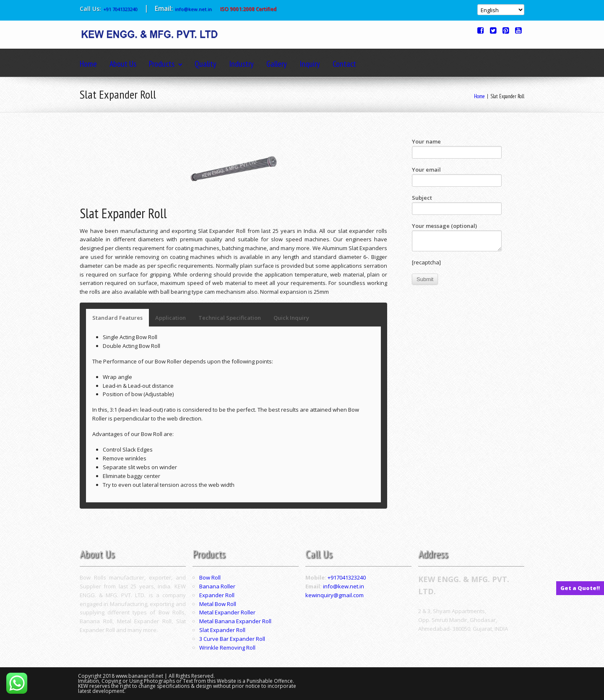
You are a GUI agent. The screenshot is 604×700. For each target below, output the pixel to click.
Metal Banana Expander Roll (235, 621)
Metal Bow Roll (218, 604)
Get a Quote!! (580, 588)
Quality (206, 64)
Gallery (277, 64)
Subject (457, 204)
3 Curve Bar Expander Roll (232, 639)
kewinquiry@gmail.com (335, 595)
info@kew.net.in (193, 9)
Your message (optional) (457, 237)
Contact (344, 64)
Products (165, 64)
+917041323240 (347, 577)
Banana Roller (217, 586)
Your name (457, 148)
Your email (457, 176)
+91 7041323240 (120, 9)
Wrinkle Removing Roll (227, 648)
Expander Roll (217, 595)
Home (88, 64)
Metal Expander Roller (227, 612)
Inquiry (310, 64)
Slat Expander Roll (222, 630)
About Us (123, 64)
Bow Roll (210, 577)
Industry (241, 64)
